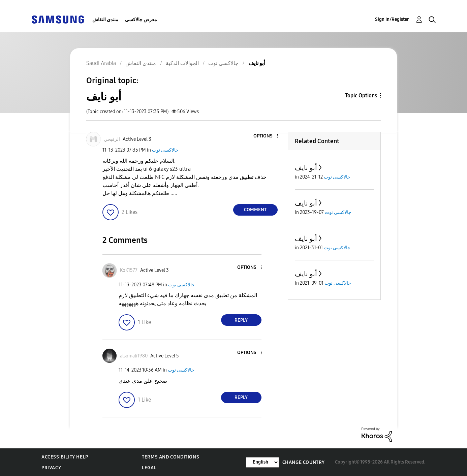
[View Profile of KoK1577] (129, 270)
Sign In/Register (392, 19)
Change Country (304, 462)
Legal (149, 468)
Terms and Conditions (170, 457)
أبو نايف (306, 168)
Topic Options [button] (361, 96)
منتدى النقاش (105, 20)
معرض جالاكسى (141, 20)
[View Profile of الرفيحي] (112, 139)
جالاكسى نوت (165, 150)
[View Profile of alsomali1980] (134, 356)
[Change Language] (262, 462)
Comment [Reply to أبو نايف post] (255, 210)
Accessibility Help (65, 457)
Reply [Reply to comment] (241, 320)
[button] (266, 136)
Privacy (51, 468)
